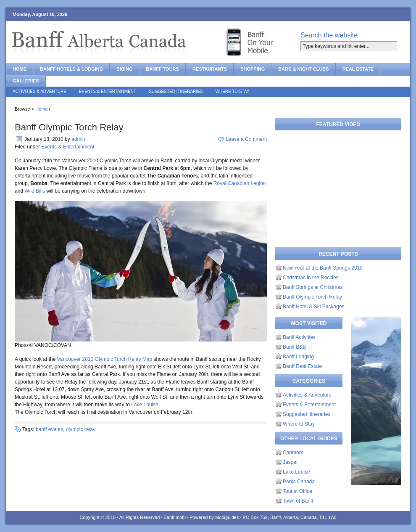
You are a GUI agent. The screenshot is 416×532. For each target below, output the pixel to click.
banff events (49, 429)
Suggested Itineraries (176, 91)
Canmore (293, 453)
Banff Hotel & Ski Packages (314, 307)
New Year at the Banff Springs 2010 (323, 268)
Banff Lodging (298, 357)
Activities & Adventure (39, 91)
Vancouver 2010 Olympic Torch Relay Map (105, 359)
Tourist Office (298, 491)
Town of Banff (298, 501)
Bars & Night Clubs (303, 69)
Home (20, 69)
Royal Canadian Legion (240, 183)
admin (78, 139)
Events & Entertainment (108, 91)
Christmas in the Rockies (311, 278)
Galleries (26, 81)
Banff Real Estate (302, 366)
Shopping (253, 69)
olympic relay (81, 429)
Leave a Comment (246, 139)
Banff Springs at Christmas (313, 287)
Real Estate (358, 69)
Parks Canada (299, 482)
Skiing (124, 69)
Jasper (290, 462)
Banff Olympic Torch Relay (69, 127)
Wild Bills (35, 191)
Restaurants (210, 69)
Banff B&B (294, 347)
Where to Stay (233, 91)
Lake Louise (145, 405)
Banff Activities (299, 337)
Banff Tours (162, 69)
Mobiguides (227, 517)
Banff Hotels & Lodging (71, 69)
